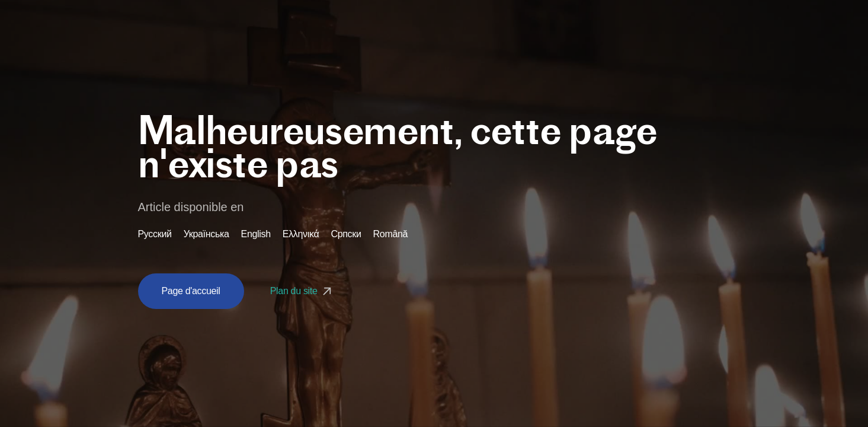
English (256, 234)
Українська (206, 234)
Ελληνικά (301, 234)
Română (391, 234)
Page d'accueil (191, 291)
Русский (155, 234)
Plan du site (302, 291)
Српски (346, 234)
